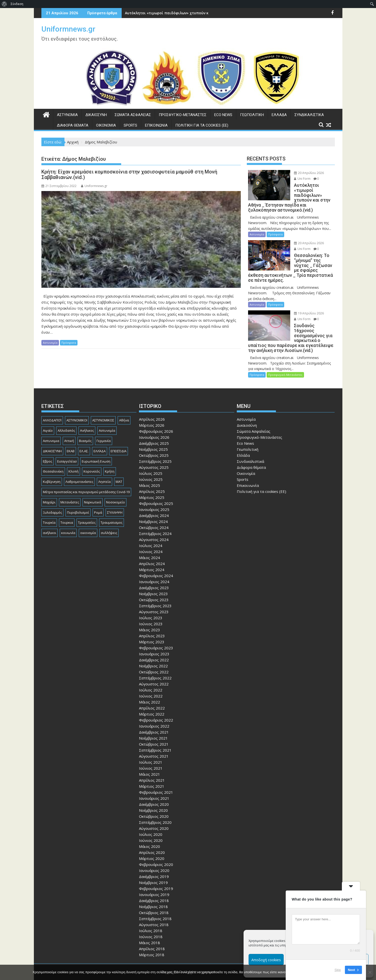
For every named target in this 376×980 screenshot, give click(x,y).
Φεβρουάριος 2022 (156, 710)
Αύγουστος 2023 (154, 602)
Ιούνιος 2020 (151, 831)
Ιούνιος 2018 (151, 927)
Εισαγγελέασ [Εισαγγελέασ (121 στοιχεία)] (67, 451)
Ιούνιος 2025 (151, 470)
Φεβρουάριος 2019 (156, 879)
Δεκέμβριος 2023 (154, 578)
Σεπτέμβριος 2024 (155, 524)
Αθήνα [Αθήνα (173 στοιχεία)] (124, 410)
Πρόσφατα (69, 343)
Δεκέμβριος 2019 (154, 867)
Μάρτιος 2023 (152, 632)
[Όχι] (370, 972)
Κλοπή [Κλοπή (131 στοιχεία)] (73, 462)
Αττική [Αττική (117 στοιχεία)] (69, 431)
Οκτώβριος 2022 (154, 662)
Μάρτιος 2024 (152, 560)
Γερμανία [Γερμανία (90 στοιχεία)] (104, 431)
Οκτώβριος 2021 (154, 734)
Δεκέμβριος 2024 (154, 506)
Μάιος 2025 (149, 476)
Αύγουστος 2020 (154, 819)
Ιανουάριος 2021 (154, 788)
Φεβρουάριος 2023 (156, 638)
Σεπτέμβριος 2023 (155, 596)
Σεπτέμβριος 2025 (155, 452)
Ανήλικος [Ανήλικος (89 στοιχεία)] (87, 421)
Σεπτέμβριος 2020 (155, 813)
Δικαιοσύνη (96, 115)
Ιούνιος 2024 (151, 542)
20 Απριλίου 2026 (303, 173)
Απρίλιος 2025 (152, 482)
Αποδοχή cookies (266, 960)
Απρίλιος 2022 (152, 698)
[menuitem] (4, 4)
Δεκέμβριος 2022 (154, 650)
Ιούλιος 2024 (151, 536)
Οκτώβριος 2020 (154, 807)
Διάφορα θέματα (73, 125)
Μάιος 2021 (149, 764)
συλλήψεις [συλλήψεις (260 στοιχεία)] (109, 523)
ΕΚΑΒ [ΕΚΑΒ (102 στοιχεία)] (71, 441)
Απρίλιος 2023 (152, 626)
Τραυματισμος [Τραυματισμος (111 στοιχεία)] (111, 513)
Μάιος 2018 (149, 933)
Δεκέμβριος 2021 (154, 722)
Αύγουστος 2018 (154, 915)
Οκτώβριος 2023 (154, 590)
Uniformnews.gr (68, 29)
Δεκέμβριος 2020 (154, 794)
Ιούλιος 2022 (151, 680)
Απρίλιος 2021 (152, 770)
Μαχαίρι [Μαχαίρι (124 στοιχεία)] (49, 492)
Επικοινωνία (156, 125)
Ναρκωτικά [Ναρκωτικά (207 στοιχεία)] (93, 492)
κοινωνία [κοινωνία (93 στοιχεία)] (68, 523)
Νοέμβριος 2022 (153, 656)
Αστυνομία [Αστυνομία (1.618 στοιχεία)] (107, 421)
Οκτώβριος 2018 (154, 903)
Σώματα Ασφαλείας (133, 115)
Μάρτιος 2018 (152, 945)
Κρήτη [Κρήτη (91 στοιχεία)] (110, 462)
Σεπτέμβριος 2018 (155, 909)
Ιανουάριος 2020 (154, 861)
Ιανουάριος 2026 (154, 427)
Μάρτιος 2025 (152, 488)
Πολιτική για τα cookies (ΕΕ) (202, 125)
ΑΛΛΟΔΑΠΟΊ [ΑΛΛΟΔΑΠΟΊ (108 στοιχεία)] (52, 410)
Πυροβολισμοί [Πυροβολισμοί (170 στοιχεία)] (78, 502)
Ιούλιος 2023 (151, 608)
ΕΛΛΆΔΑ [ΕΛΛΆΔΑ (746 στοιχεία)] (100, 441)
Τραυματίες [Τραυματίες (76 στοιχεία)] (87, 513)
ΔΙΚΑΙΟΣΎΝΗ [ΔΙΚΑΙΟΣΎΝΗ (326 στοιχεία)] (52, 441)
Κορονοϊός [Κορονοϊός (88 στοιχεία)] (92, 462)
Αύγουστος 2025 (154, 458)
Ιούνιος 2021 (151, 758)
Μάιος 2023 (149, 620)
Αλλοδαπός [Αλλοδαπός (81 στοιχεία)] (66, 421)
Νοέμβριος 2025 (153, 439)
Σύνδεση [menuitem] (17, 4)
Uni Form (297, 179)
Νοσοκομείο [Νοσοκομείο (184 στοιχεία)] (116, 492)
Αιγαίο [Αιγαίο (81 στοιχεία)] (48, 421)
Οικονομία (106, 125)
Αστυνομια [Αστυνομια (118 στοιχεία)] (51, 431)
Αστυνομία (67, 115)
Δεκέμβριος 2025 (154, 433)
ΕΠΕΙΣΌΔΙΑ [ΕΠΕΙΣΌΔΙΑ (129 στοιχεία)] (119, 441)
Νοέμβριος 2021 (153, 728)
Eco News (223, 115)
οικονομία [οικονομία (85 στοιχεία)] (88, 523)
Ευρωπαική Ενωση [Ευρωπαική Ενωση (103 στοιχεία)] (96, 451)
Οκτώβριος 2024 (154, 518)
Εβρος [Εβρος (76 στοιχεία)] (48, 451)
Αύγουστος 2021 (154, 746)
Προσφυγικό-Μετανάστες (183, 115)
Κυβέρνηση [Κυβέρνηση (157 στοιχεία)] (52, 472)
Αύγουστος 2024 (154, 530)
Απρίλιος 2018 (152, 939)
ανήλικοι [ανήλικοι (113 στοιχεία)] (50, 523)
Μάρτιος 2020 (152, 849)
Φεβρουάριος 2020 (156, 855)
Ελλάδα (279, 115)
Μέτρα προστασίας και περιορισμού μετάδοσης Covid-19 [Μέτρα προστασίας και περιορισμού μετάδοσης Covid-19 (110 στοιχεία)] (86, 482)
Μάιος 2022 (149, 692)
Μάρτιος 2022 (152, 704)
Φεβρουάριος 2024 (156, 566)
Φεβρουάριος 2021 (156, 782)
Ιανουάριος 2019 (154, 885)
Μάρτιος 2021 (152, 776)
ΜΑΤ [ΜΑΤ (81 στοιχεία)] (119, 472)
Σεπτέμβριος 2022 (155, 668)
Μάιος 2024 (149, 548)
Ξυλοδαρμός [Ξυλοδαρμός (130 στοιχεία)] (52, 502)
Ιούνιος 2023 (151, 614)
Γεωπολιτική (252, 115)
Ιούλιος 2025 (151, 464)
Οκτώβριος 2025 (154, 446)
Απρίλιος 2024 (152, 554)
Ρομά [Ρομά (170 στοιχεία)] (98, 502)
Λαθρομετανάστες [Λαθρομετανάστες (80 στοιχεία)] (79, 472)
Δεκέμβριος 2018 (154, 891)
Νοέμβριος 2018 (153, 897)
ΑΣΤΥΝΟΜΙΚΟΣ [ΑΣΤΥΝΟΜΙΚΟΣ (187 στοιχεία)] (103, 410)
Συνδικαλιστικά (309, 115)
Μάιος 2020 (149, 837)
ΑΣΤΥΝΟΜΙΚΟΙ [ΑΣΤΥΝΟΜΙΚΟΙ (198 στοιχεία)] (77, 410)
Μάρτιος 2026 (152, 415)
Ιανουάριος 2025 (154, 500)
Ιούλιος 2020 (151, 825)
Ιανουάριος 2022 (154, 716)
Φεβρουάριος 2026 (156, 421)
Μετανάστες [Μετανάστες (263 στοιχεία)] (70, 492)
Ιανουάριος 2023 (154, 644)
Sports (130, 125)
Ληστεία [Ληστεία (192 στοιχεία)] (104, 472)
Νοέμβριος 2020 (153, 800)
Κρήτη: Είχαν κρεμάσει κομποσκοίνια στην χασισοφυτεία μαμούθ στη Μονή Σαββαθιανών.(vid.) (129, 174)
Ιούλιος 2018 (151, 921)
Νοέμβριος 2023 (153, 584)
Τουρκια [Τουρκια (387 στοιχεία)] (67, 513)
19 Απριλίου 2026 (303, 308)
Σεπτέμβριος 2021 (155, 740)
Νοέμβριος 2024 (153, 512)
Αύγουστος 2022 (154, 674)
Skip (338, 970)
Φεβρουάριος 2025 (156, 494)
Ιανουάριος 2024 (154, 572)
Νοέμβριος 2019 (153, 873)
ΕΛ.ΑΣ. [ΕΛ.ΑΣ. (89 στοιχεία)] (84, 441)
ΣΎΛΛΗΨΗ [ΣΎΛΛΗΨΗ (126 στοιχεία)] (115, 502)
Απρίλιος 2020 (152, 843)
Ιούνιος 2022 (151, 686)
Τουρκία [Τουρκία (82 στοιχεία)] (49, 513)
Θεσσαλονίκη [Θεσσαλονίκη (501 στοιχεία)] (53, 462)
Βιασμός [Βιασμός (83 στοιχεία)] (85, 431)
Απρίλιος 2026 (152, 409)
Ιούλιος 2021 (151, 752)
